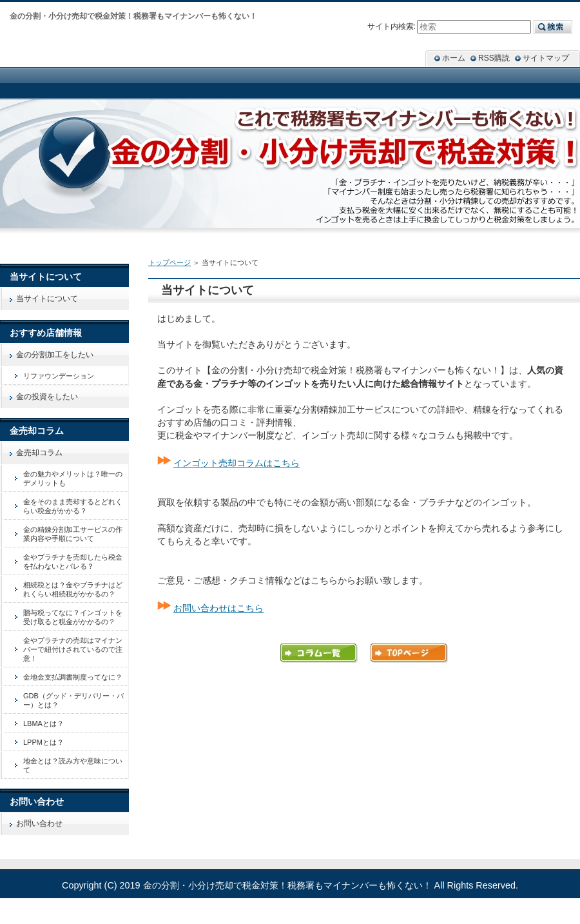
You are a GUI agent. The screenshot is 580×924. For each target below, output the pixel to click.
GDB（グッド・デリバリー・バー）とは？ (73, 700)
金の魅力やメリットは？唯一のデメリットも (73, 478)
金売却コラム (39, 453)
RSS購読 (494, 58)
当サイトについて (47, 299)
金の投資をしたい (47, 397)
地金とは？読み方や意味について (73, 765)
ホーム (454, 58)
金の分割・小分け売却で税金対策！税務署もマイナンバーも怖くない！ (287, 885)
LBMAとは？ (43, 723)
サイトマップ (546, 58)
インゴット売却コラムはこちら (237, 463)
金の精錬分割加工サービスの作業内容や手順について (73, 534)
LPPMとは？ (43, 742)
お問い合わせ (39, 823)
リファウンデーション (59, 376)
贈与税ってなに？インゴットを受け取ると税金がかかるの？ (73, 617)
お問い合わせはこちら (218, 608)
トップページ (169, 262)
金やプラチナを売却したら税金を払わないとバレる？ (73, 562)
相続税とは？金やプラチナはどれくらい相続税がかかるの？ (73, 589)
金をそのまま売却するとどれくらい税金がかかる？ (73, 506)
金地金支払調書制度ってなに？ (73, 677)
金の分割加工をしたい (55, 355)
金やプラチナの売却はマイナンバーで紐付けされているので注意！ (73, 649)
